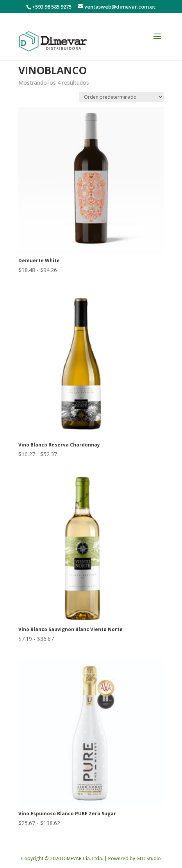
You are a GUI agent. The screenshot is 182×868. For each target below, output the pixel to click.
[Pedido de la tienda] (121, 97)
